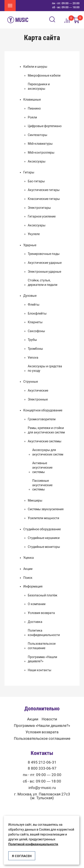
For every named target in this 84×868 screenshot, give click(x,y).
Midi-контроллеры (41, 153)
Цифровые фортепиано (45, 126)
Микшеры (35, 501)
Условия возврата (41, 613)
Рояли (32, 117)
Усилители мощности (43, 518)
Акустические (38, 391)
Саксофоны (36, 331)
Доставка (35, 622)
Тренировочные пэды (44, 254)
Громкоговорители (42, 419)
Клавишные (32, 100)
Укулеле (34, 234)
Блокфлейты (37, 314)
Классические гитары (44, 199)
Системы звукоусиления (46, 509)
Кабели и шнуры (35, 67)
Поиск (28, 578)
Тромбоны (35, 349)
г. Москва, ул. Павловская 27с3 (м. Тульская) (42, 796)
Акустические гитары (44, 190)
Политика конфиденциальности (44, 633)
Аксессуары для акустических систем (48, 452)
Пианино (34, 109)
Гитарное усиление (42, 216)
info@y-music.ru (42, 788)
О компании (37, 604)
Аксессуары (37, 162)
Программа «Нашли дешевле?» (42, 659)
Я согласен (22, 856)
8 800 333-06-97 (42, 768)
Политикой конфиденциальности (33, 844)
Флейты (34, 305)
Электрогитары (39, 208)
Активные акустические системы (42, 468)
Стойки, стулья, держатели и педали (43, 283)
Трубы (32, 340)
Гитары (29, 172)
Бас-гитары (36, 181)
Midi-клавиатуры (40, 144)
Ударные (30, 245)
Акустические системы (45, 441)
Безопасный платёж (43, 595)
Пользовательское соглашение (42, 646)
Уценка (29, 558)
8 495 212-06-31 (42, 762)
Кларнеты (35, 322)
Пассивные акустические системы (42, 485)
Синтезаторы (38, 135)
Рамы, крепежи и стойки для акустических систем (46, 430)
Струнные (31, 382)
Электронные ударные (44, 272)
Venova (33, 358)
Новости (49, 719)
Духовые (30, 296)
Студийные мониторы (44, 547)
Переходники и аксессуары (39, 86)
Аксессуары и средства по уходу (45, 369)
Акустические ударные (45, 263)
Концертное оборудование (43, 410)
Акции (28, 569)
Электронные (38, 399)
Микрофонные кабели (44, 76)
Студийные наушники (44, 538)
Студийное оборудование (42, 529)
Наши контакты (40, 670)
